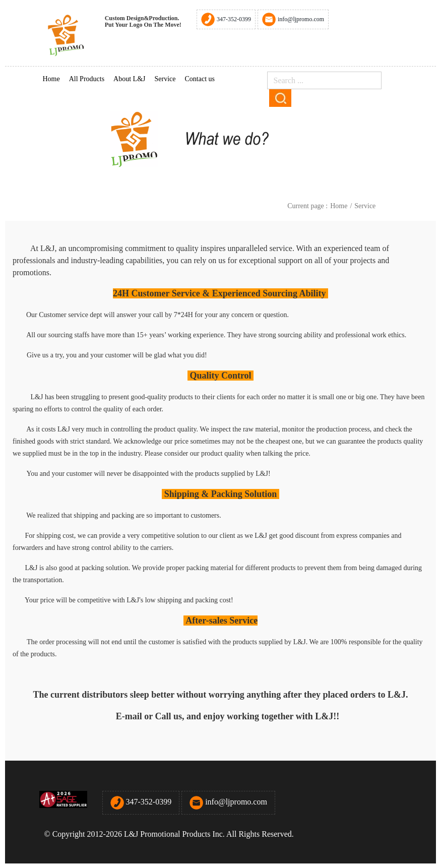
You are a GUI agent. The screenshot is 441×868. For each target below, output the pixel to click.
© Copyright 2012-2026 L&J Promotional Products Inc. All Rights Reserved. (170, 834)
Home (51, 79)
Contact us (200, 79)
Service (165, 79)
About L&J (129, 79)
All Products (87, 79)
